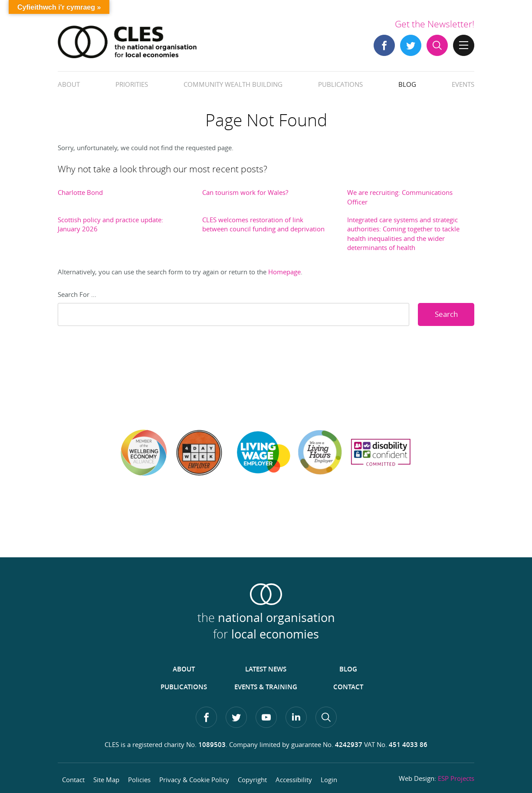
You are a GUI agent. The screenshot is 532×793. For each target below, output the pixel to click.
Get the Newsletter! (435, 24)
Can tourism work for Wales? (245, 192)
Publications (340, 84)
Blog (407, 84)
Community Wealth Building (233, 84)
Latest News (266, 669)
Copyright (252, 780)
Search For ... (77, 294)
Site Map (106, 780)
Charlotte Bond (80, 192)
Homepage (284, 272)
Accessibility (294, 780)
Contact (348, 687)
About (69, 84)
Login (329, 780)
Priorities (132, 84)
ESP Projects (456, 778)
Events (463, 84)
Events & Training (266, 687)
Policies (139, 780)
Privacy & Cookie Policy (194, 780)
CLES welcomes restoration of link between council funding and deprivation (263, 224)
